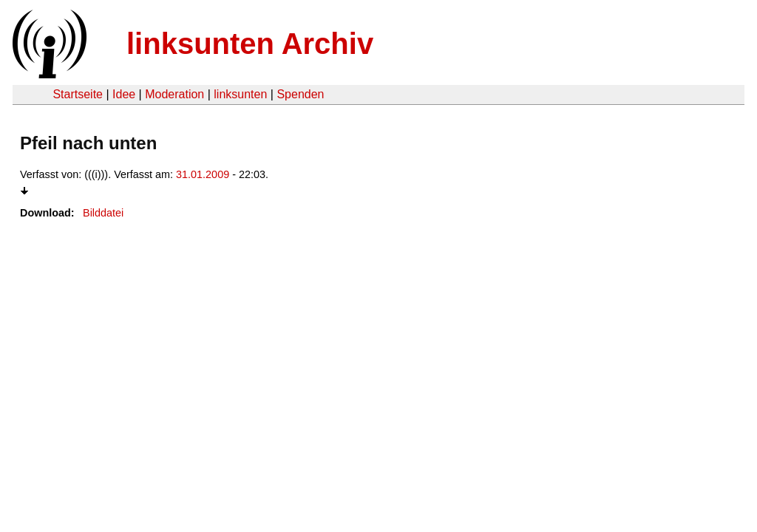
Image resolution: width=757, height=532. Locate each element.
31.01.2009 (203, 174)
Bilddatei (103, 213)
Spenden (300, 94)
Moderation (174, 94)
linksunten (240, 94)
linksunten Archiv (250, 44)
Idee (124, 94)
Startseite (78, 94)
